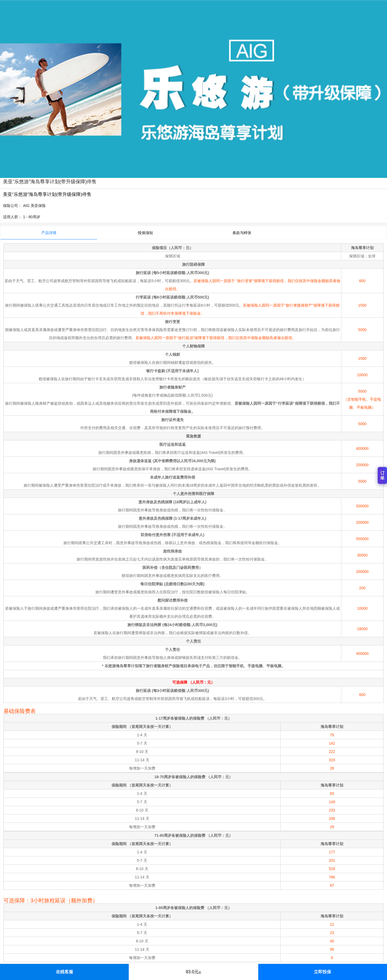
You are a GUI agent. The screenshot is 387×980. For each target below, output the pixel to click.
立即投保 (322, 972)
